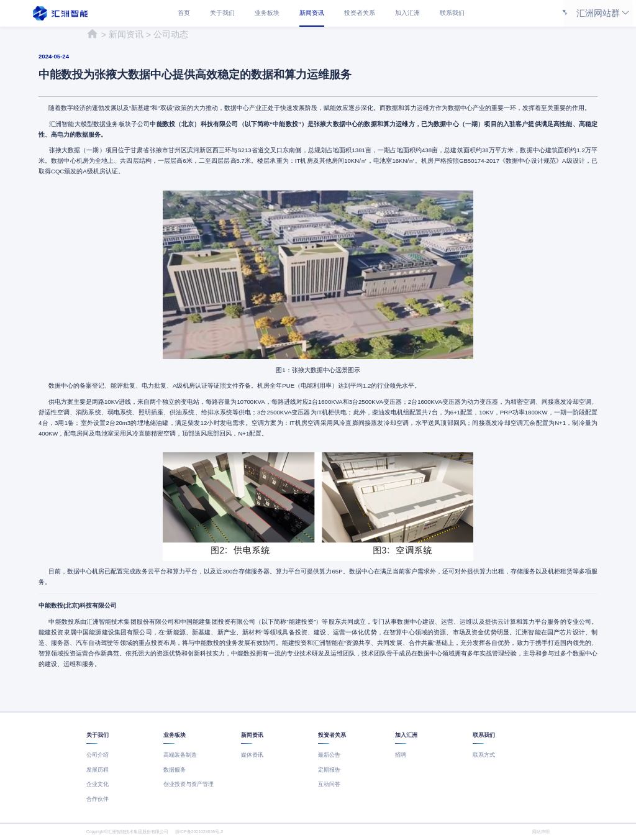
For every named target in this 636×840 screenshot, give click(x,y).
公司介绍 (98, 755)
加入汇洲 (407, 13)
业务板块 (267, 13)
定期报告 (329, 770)
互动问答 (329, 784)
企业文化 (98, 784)
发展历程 (98, 770)
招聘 (401, 755)
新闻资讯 (312, 13)
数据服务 (175, 770)
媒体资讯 (252, 755)
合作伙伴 (98, 799)
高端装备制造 (180, 755)
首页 (184, 13)
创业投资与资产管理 (189, 784)
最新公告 (329, 755)
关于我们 (222, 13)
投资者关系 (360, 13)
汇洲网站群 (598, 13)
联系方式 (484, 755)
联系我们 (452, 13)
